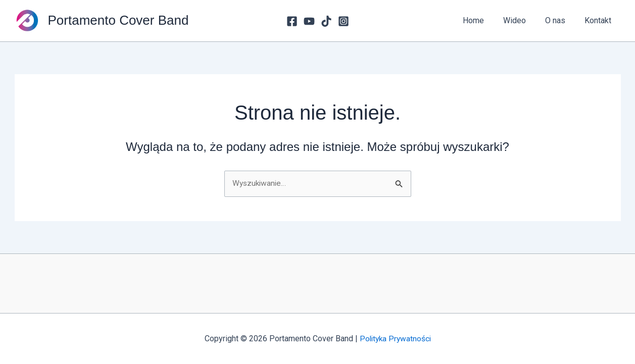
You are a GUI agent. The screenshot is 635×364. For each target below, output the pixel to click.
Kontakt (599, 20)
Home (484, 20)
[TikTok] (326, 21)
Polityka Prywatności (395, 339)
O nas (560, 20)
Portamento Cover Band (118, 20)
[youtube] (309, 21)
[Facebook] (292, 21)
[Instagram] (344, 21)
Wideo (522, 20)
